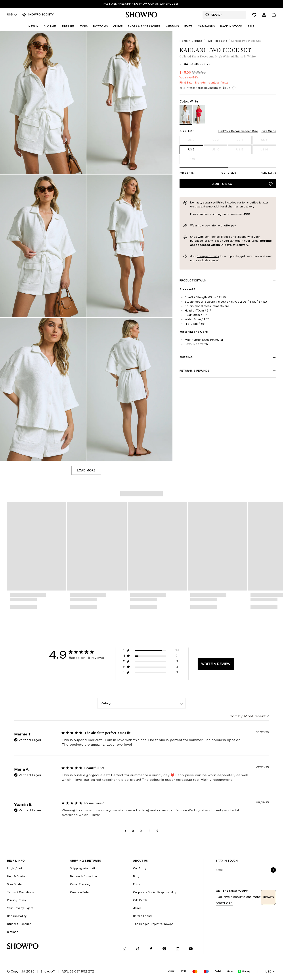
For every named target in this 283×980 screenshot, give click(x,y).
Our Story (140, 868)
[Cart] (274, 15)
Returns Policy (17, 916)
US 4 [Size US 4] (240, 140)
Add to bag (222, 184)
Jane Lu (138, 908)
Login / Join (15, 868)
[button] (151, 651)
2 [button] (133, 830)
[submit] (273, 870)
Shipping (228, 357)
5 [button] (157, 830)
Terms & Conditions (21, 892)
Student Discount (19, 924)
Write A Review (216, 664)
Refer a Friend (142, 916)
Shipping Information (84, 868)
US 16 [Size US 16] (191, 159)
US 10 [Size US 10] (216, 149)
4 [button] (149, 830)
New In (33, 26)
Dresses (68, 26)
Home (184, 41)
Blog (136, 876)
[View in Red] (199, 115)
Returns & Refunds (228, 371)
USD (12, 14)
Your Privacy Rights (20, 908)
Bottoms (100, 26)
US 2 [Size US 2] (216, 140)
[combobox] (141, 703)
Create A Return (81, 892)
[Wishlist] (254, 15)
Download (224, 903)
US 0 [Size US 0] (191, 140)
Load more (86, 470)
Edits (188, 26)
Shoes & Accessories (144, 26)
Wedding (172, 26)
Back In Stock (231, 26)
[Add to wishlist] (271, 184)
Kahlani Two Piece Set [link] (246, 41)
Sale (251, 26)
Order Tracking (80, 884)
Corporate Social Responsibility (155, 892)
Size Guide (269, 131)
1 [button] (125, 830)
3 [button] (141, 830)
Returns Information (84, 876)
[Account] (264, 15)
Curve (118, 26)
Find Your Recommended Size (238, 131)
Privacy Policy (17, 900)
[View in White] (186, 115)
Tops (84, 26)
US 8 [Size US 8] (191, 149)
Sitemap (13, 932)
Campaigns (206, 26)
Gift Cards (140, 900)
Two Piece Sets (217, 41)
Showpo (203, 256)
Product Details (228, 280)
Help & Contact (17, 876)
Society (214, 256)
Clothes (50, 26)
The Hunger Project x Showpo (153, 924)
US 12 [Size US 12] (240, 149)
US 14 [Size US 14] (264, 149)
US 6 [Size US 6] (264, 140)
